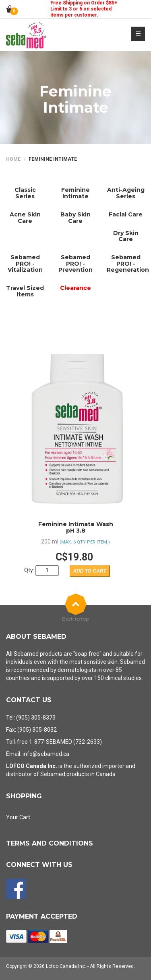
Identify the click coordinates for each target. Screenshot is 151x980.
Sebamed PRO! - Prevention (75, 263)
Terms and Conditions (50, 843)
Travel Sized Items (25, 291)
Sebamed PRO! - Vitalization (25, 263)
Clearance (75, 288)
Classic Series (25, 193)
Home (13, 159)
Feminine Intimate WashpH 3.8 (76, 527)
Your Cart (18, 817)
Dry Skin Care (126, 236)
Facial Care (126, 214)
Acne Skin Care (25, 217)
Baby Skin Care (75, 217)
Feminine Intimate (75, 193)
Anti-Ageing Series (126, 193)
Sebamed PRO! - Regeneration (128, 263)
